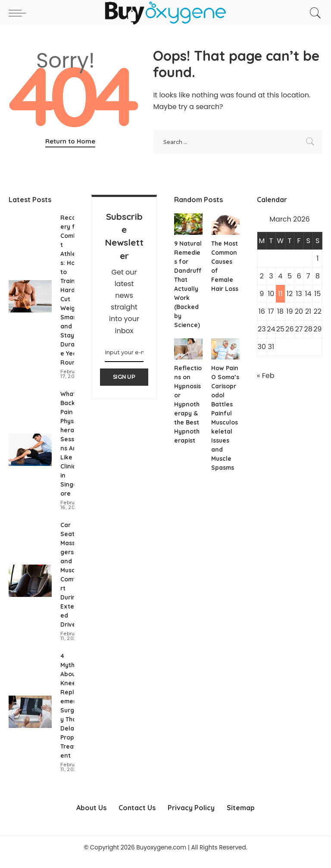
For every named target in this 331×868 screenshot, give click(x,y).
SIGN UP (124, 377)
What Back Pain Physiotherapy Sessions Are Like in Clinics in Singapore (71, 448)
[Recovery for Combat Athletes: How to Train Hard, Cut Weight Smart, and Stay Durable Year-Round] (30, 296)
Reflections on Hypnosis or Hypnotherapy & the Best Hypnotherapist (188, 404)
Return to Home (70, 141)
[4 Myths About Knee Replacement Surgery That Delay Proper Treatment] (30, 721)
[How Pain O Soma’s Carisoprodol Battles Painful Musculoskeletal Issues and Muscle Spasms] (225, 349)
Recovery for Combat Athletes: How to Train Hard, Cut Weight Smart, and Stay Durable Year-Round (71, 290)
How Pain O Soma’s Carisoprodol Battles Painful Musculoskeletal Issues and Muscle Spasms (225, 422)
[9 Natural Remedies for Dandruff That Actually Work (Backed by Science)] (188, 224)
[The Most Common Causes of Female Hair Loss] (225, 224)
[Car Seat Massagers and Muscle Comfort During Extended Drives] (30, 590)
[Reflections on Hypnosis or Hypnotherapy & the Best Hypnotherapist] (188, 349)
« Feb (265, 376)
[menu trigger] (19, 13)
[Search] (313, 13)
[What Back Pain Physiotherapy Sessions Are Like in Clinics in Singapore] (30, 454)
